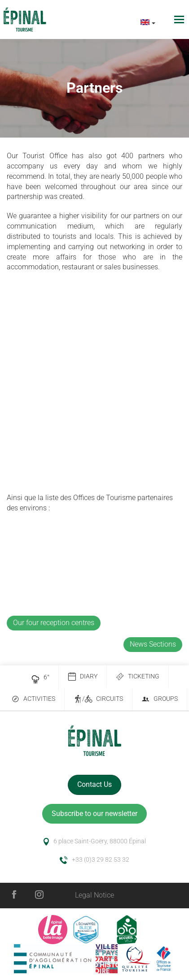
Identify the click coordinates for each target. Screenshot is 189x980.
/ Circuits (98, 699)
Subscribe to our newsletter (94, 814)
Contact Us (94, 784)
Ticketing (138, 677)
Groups (160, 699)
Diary (83, 677)
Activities (33, 699)
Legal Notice (94, 895)
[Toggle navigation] (180, 19)
